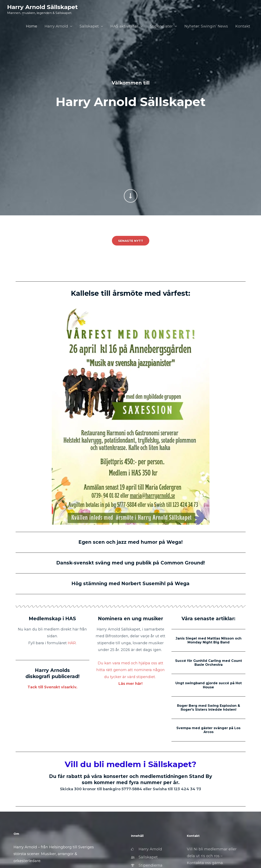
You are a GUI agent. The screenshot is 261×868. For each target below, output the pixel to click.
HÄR (72, 643)
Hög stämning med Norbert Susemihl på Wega (130, 584)
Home (32, 26)
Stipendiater (161, 26)
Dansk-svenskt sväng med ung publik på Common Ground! (130, 563)
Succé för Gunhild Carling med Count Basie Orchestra (209, 663)
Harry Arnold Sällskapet (43, 7)
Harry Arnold (56, 26)
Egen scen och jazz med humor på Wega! (130, 542)
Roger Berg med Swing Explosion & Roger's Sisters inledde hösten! (209, 708)
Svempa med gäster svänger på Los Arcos (208, 730)
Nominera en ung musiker (130, 619)
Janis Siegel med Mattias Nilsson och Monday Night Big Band (209, 640)
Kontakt (243, 26)
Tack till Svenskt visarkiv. (52, 687)
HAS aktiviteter (124, 26)
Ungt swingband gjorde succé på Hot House (209, 685)
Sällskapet (89, 26)
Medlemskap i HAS (52, 619)
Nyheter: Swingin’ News (206, 26)
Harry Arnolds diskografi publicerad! (52, 673)
